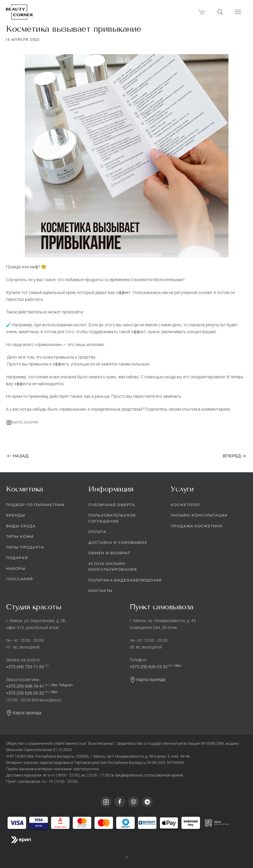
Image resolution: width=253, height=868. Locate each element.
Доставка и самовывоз (118, 542)
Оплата (97, 532)
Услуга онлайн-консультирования (113, 567)
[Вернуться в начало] (19, 12)
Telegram (66, 685)
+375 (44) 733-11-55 (25, 667)
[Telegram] (147, 802)
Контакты (100, 591)
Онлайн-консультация (199, 515)
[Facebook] (120, 802)
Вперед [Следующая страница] (234, 456)
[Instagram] (106, 802)
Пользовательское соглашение (112, 518)
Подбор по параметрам (35, 505)
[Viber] (134, 802)
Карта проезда (24, 713)
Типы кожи (20, 536)
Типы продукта (25, 547)
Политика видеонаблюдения (125, 580)
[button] (220, 12)
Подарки (17, 558)
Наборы (16, 568)
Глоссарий (19, 579)
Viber (54, 685)
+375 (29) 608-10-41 (25, 686)
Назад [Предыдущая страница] (18, 456)
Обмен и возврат (109, 553)
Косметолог (186, 505)
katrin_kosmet (25, 422)
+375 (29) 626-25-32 (25, 693)
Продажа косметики (197, 526)
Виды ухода (21, 526)
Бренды (16, 515)
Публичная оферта (112, 505)
